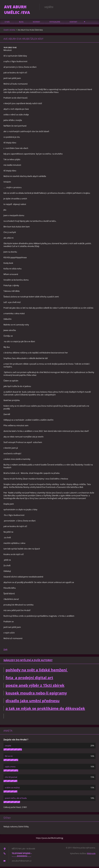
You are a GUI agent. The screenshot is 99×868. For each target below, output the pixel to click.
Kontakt (73, 23)
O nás (7, 23)
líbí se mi (9, 757)
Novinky (36, 23)
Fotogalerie (55, 23)
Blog (21, 23)
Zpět (5, 651)
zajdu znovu (10, 768)
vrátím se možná (12, 789)
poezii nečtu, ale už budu (16, 799)
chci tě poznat (11, 778)
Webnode (91, 855)
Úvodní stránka (9, 31)
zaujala (8, 747)
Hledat (93, 7)
